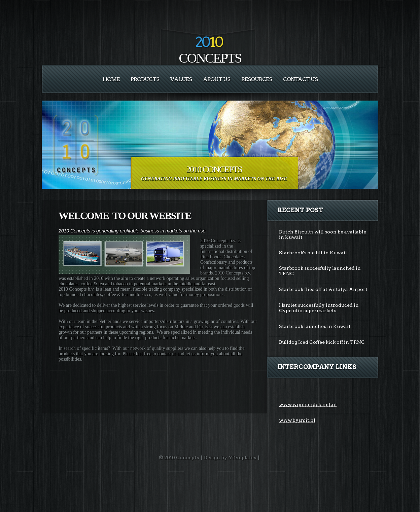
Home (111, 79)
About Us (217, 79)
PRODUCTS (145, 79)
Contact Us (300, 79)
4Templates (242, 458)
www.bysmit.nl (297, 420)
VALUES (181, 79)
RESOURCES (257, 79)
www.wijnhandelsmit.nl (308, 404)
